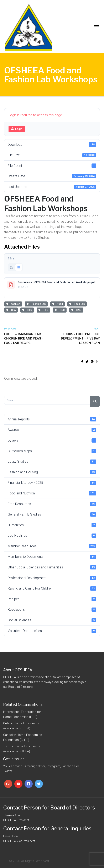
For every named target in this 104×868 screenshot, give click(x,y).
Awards (52, 430)
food (58, 304)
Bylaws (52, 440)
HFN (43, 310)
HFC (27, 310)
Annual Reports (52, 419)
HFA (11, 310)
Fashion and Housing (52, 472)
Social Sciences (52, 620)
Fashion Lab (36, 304)
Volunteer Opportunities (52, 631)
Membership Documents (52, 557)
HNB (60, 310)
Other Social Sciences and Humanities (52, 567)
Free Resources (52, 504)
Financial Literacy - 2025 (52, 483)
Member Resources (52, 546)
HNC (76, 310)
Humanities (52, 525)
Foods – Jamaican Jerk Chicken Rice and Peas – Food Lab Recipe (24, 338)
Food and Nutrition (52, 493)
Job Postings (52, 536)
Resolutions (52, 610)
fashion (13, 304)
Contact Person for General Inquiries (47, 828)
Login (17, 129)
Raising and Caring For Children (52, 588)
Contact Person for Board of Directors (49, 808)
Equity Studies (52, 462)
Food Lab (77, 304)
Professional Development (52, 578)
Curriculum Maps (52, 451)
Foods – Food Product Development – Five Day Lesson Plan (80, 338)
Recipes (52, 599)
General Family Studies (52, 514)
